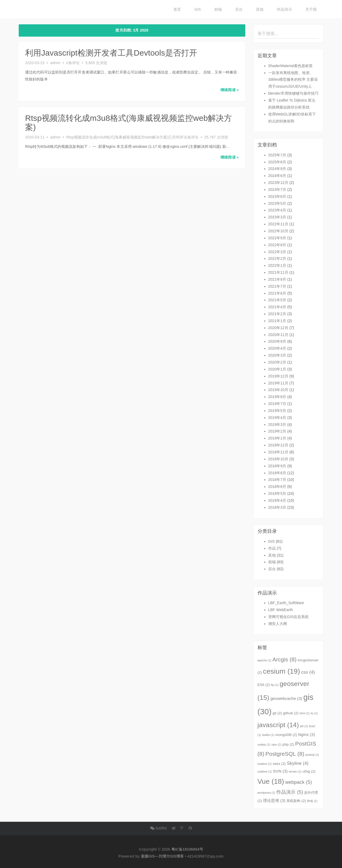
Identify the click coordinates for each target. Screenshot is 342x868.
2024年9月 (277, 169)
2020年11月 (278, 335)
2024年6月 (277, 176)
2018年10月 (278, 459)
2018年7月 (277, 480)
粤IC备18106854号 (187, 849)
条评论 (132, 136)
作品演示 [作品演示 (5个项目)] (290, 792)
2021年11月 (278, 272)
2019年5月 (277, 411)
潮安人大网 (278, 624)
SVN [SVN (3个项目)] (280, 771)
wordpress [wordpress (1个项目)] (266, 793)
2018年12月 (278, 445)
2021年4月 (277, 307)
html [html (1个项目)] (304, 713)
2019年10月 (278, 390)
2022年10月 (278, 231)
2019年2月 (277, 431)
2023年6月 (277, 196)
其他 (260, 9)
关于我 (311, 9)
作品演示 (284, 9)
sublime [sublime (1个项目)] (265, 771)
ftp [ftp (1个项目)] (275, 685)
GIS (197, 9)
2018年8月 (277, 473)
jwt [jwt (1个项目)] (304, 726)
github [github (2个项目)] (291, 713)
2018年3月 (277, 507)
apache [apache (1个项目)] (265, 660)
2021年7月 (277, 286)
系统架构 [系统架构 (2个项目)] (296, 801)
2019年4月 (277, 418)
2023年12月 (278, 183)
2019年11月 (278, 383)
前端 (218, 9)
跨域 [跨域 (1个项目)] (312, 801)
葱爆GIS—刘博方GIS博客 (162, 856)
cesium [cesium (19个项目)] (281, 671)
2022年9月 (277, 238)
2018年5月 (277, 493)
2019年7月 (277, 404)
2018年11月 (278, 452)
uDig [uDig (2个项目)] (309, 771)
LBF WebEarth (281, 610)
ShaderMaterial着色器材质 (291, 66)
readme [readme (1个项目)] (265, 764)
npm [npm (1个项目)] (276, 744)
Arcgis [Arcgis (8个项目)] (284, 659)
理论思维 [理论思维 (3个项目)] (274, 801)
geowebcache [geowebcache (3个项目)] (286, 698)
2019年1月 (277, 438)
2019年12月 (278, 376)
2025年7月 (277, 155)
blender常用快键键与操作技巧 (293, 93)
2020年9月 (277, 341)
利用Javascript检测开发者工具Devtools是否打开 (111, 53)
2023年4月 (277, 210)
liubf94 (158, 828)
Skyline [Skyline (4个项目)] (298, 763)
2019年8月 (277, 397)
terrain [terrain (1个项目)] (295, 771)
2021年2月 (277, 314)
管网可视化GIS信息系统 (288, 617)
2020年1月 (277, 369)
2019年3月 (277, 425)
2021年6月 (277, 293)
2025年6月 (277, 162)
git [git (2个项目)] (277, 713)
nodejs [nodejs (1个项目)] (264, 744)
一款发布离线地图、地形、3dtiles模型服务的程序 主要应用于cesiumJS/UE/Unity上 (293, 80)
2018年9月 (277, 466)
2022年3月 (277, 252)
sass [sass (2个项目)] (279, 764)
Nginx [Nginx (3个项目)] (307, 734)
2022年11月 (278, 224)
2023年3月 (277, 217)
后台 (239, 9)
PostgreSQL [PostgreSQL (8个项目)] (285, 754)
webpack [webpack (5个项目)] (298, 782)
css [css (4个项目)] (308, 672)
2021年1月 (277, 321)
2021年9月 (277, 279)
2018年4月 (277, 500)
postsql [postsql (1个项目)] (312, 755)
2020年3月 (277, 355)
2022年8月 (277, 245)
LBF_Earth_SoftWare (286, 603)
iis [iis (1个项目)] (314, 713)
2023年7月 (277, 190)
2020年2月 (277, 362)
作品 (272, 548)
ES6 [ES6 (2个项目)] (264, 685)
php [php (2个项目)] (288, 744)
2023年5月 (277, 203)
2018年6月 (277, 487)
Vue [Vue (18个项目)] (271, 781)
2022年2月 (277, 259)
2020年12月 (278, 328)
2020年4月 (277, 348)
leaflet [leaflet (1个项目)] (268, 735)
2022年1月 (277, 265)
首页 (177, 9)
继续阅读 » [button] (230, 90)
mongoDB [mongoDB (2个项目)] (286, 735)
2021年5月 (277, 300)
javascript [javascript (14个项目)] (278, 725)
